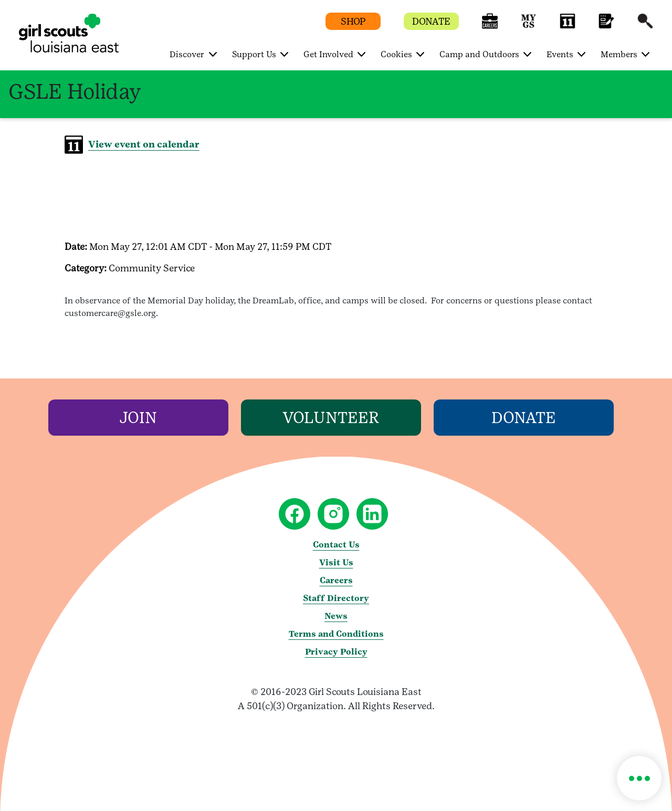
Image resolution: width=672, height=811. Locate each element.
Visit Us (336, 562)
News (336, 616)
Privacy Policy (336, 652)
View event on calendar (144, 144)
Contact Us (336, 545)
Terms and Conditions (336, 634)
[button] (490, 26)
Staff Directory (336, 598)
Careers (336, 580)
